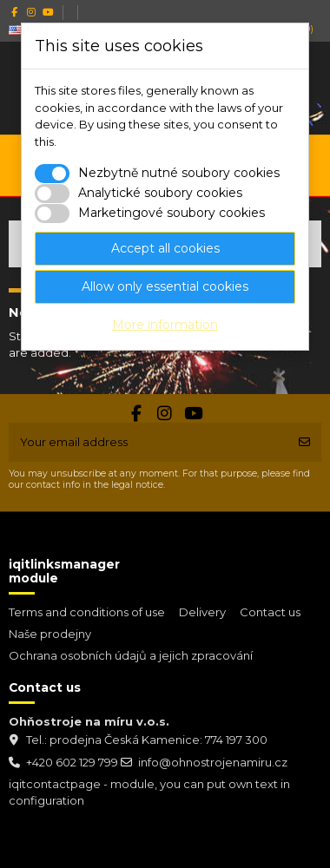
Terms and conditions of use (87, 612)
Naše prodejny (50, 634)
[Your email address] (149, 443)
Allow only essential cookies (165, 286)
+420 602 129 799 (72, 762)
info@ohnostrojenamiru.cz (213, 762)
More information (165, 325)
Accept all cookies (165, 248)
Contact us (270, 612)
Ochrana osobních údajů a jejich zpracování (131, 655)
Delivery (202, 612)
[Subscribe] (304, 443)
